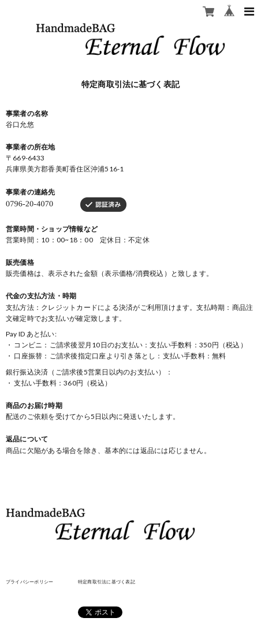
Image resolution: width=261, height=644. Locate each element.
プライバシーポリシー (29, 582)
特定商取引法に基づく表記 (107, 582)
